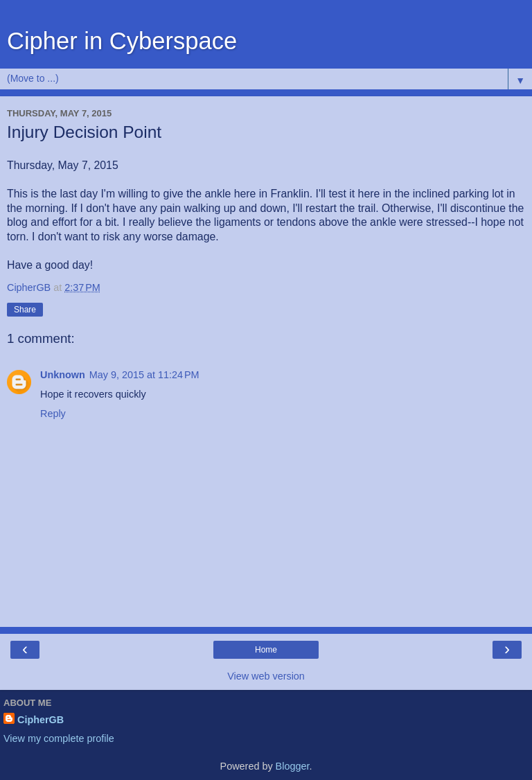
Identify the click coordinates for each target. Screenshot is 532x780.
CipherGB (41, 720)
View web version (266, 676)
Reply (53, 414)
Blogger (293, 766)
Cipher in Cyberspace (122, 41)
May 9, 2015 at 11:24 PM (144, 375)
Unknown (63, 375)
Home (266, 650)
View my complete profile (59, 738)
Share (25, 310)
